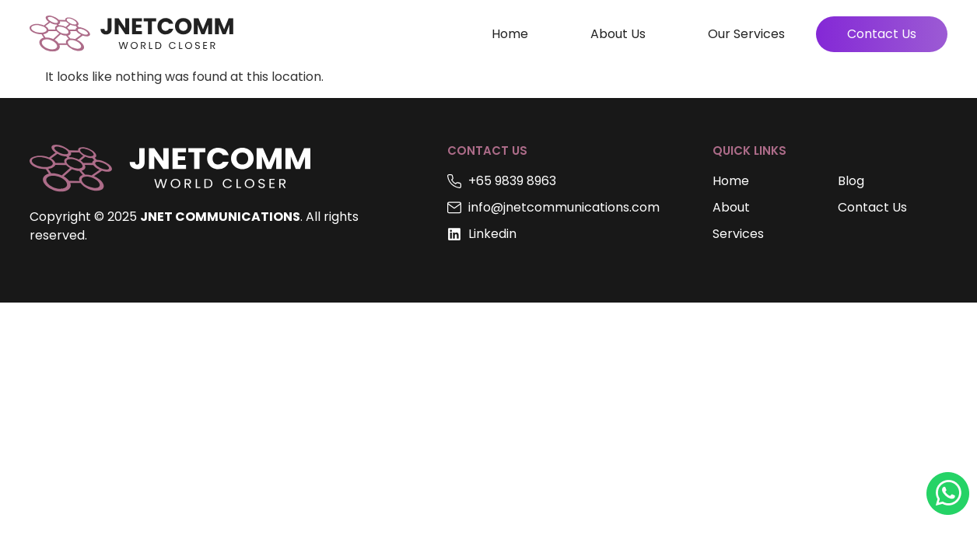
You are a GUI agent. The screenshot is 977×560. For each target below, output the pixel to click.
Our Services (746, 34)
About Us (618, 34)
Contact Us (882, 34)
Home (510, 34)
